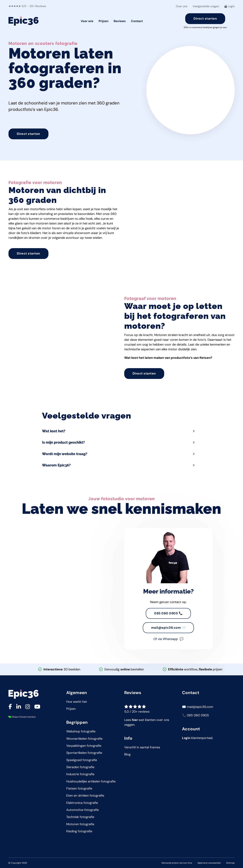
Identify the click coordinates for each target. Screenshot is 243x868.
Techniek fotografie (80, 817)
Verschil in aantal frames (142, 747)
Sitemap (230, 863)
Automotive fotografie (83, 810)
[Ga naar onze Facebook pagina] (10, 707)
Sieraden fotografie (80, 767)
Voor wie (87, 21)
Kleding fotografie (79, 831)
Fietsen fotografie (79, 788)
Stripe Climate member (24, 717)
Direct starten (205, 19)
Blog (127, 754)
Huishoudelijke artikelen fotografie (91, 781)
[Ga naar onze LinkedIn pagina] (19, 707)
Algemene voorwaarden (209, 863)
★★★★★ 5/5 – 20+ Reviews (27, 6)
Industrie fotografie (80, 774)
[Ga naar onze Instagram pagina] (28, 707)
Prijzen (103, 21)
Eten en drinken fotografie (85, 796)
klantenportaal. (198, 738)
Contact (137, 21)
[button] (122, 428)
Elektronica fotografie (82, 803)
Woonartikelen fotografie (84, 739)
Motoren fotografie (80, 824)
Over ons (182, 6)
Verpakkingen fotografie (84, 746)
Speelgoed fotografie (82, 760)
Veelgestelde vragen (206, 6)
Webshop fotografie (81, 731)
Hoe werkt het (77, 702)
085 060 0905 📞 (168, 613)
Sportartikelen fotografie (84, 753)
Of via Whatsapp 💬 (168, 639)
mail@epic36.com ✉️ (168, 628)
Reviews (120, 21)
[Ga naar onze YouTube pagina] (37, 707)
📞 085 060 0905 (195, 715)
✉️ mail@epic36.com (198, 707)
